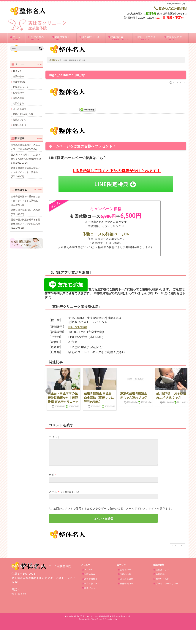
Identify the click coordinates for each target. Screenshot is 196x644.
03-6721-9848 (78, 327)
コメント (54, 437)
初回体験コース (92, 38)
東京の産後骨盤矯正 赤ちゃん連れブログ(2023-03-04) (26, 147)
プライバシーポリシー (166, 588)
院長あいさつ (176, 38)
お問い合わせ (20, 125)
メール (53, 496)
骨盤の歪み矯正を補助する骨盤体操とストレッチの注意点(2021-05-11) (26, 224)
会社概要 (159, 579)
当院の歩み (38, 38)
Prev (48, 391)
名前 (52, 479)
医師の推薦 (18, 98)
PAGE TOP (177, 550)
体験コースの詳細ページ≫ (106, 234)
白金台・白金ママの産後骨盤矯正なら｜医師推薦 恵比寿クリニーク (63, 398)
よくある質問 (20, 109)
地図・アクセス (148, 38)
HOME (54, 60)
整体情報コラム (127, 588)
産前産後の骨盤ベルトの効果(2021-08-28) (26, 212)
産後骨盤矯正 (64, 38)
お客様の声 (120, 38)
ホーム (18, 38)
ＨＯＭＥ (17, 71)
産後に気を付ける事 (23, 114)
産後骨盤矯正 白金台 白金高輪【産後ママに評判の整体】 (99, 398)
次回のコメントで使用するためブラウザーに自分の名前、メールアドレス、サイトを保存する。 (114, 513)
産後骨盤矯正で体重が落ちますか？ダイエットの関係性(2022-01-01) (26, 172)
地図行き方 (18, 103)
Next (183, 391)
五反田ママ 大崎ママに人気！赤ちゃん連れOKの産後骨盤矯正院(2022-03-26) (26, 159)
